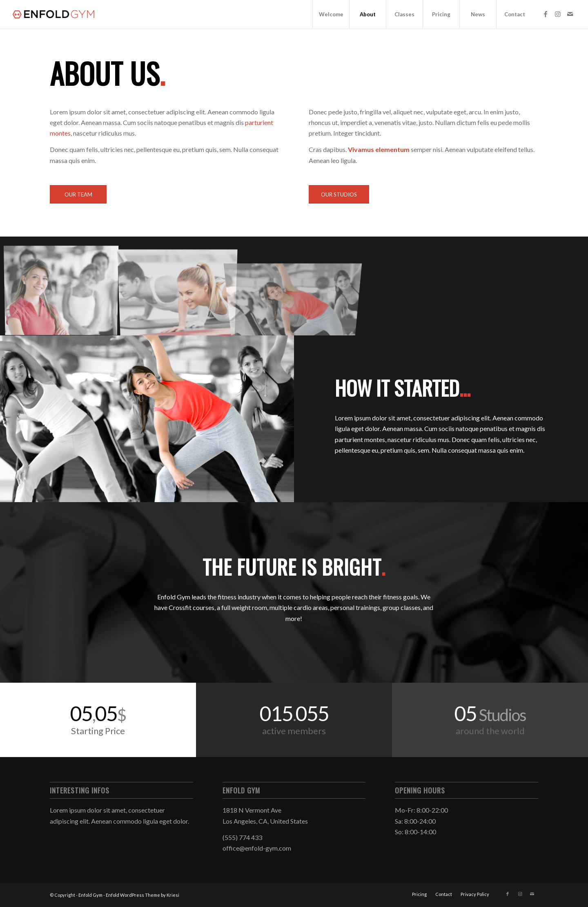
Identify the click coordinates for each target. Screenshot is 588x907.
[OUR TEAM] (78, 194)
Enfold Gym (90, 895)
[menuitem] (331, 14)
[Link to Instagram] (558, 14)
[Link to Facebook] (546, 14)
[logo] (55, 14)
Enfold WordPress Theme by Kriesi (143, 895)
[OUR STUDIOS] (339, 194)
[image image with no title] (64, 289)
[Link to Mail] (570, 14)
